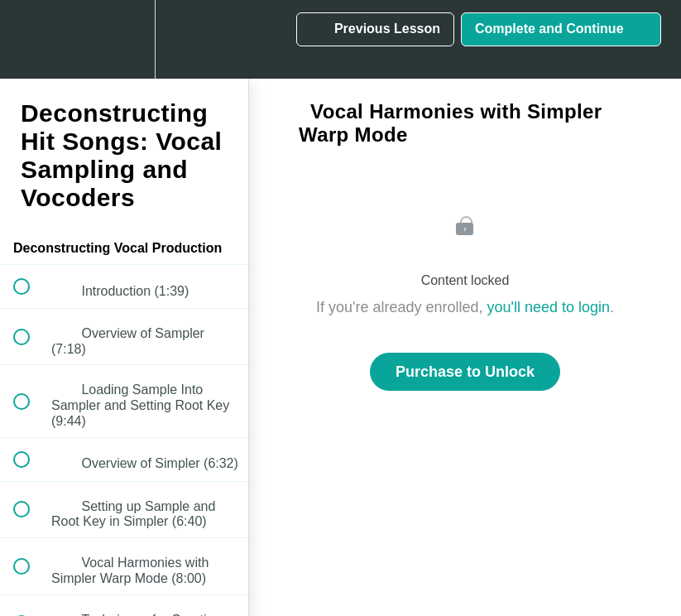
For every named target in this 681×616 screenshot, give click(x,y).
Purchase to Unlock (465, 372)
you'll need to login (549, 307)
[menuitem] (124, 39)
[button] (31, 39)
